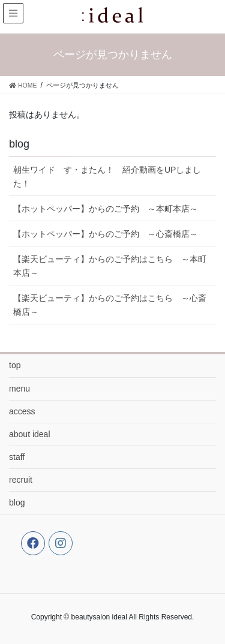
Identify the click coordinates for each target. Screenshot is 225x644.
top (15, 365)
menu (19, 389)
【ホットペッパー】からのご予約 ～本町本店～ (106, 209)
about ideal (30, 434)
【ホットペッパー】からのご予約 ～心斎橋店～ (106, 234)
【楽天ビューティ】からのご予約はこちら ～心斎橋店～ (110, 305)
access (22, 411)
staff (17, 457)
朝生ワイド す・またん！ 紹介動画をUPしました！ (107, 177)
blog (17, 502)
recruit (21, 480)
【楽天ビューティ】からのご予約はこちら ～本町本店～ (110, 266)
